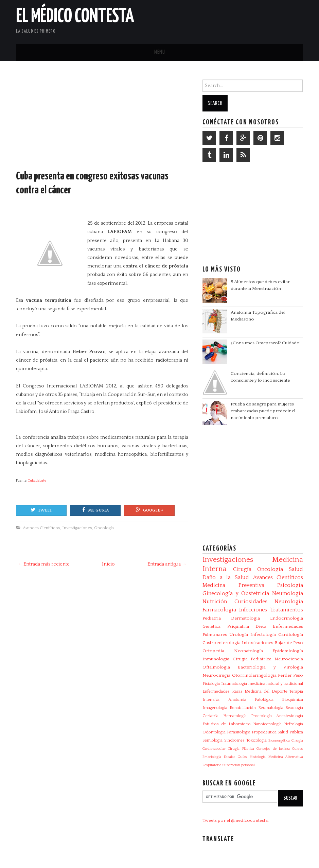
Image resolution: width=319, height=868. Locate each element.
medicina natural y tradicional (276, 684)
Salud (296, 569)
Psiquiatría (238, 626)
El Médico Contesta (75, 17)
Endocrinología (287, 618)
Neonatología (249, 651)
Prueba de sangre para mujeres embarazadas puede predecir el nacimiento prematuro (263, 411)
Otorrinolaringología (254, 675)
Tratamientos (287, 610)
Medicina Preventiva (233, 585)
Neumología (288, 593)
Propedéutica (264, 732)
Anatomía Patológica (251, 700)
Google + (149, 510)
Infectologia (263, 635)
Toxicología (256, 740)
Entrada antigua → (167, 564)
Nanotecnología (267, 724)
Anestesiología (290, 716)
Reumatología (271, 708)
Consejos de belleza (273, 749)
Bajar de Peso (289, 643)
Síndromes (234, 740)
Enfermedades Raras (222, 691)
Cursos (298, 749)
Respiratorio (212, 765)
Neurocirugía (216, 675)
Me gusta (95, 510)
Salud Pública (290, 732)
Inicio (108, 564)
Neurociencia (289, 659)
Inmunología (216, 659)
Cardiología (291, 635)
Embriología (212, 757)
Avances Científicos (41, 528)
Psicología (290, 585)
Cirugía (242, 569)
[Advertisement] (224, 20)
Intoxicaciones (258, 643)
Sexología (294, 708)
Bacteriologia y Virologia (270, 667)
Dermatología (245, 618)
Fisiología (211, 684)
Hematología (235, 716)
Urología (239, 635)
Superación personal (238, 765)
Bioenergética (279, 741)
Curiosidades (251, 602)
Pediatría (212, 618)
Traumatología (234, 684)
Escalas (230, 757)
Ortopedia (213, 651)
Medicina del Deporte (266, 691)
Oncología (104, 528)
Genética (211, 626)
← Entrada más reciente (44, 564)
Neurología (289, 602)
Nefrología (294, 724)
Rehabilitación (243, 708)
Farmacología (219, 610)
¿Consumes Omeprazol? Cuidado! (266, 343)
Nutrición (215, 602)
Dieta (261, 626)
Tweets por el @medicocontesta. (236, 820)
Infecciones (253, 610)
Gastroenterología (221, 643)
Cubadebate (37, 481)
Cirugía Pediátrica (252, 659)
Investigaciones (77, 528)
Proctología (261, 716)
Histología (258, 757)
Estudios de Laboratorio (226, 724)
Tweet (41, 510)
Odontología (214, 732)
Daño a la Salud (226, 577)
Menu (160, 52)
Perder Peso (290, 675)
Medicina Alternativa (286, 757)
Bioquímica (293, 700)
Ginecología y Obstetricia (236, 593)
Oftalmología (216, 667)
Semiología (212, 740)
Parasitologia (239, 732)
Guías (242, 757)
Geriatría (210, 716)
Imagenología (215, 708)
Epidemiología (288, 651)
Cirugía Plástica (241, 749)
